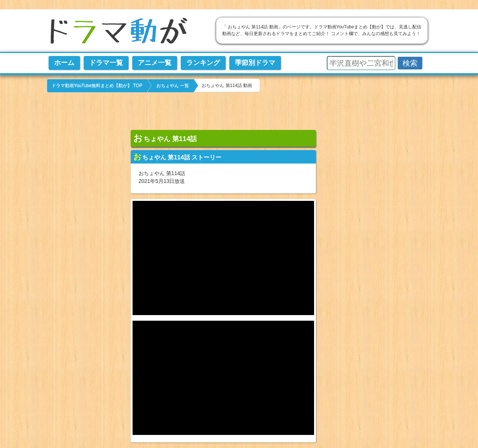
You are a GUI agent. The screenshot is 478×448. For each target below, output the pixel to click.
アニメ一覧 (155, 63)
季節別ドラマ (255, 63)
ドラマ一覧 (106, 63)
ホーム (64, 63)
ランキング (203, 63)
